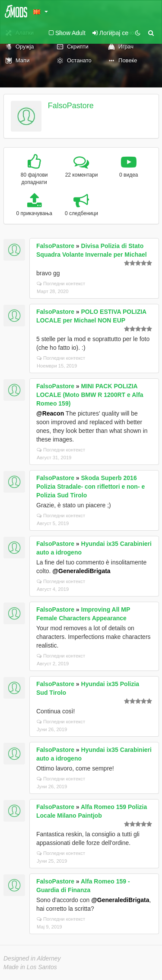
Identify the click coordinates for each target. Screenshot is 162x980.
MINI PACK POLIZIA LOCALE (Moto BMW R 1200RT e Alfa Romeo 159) (90, 395)
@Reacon (50, 413)
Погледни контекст (61, 284)
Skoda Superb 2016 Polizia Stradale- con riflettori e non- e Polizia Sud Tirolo (91, 487)
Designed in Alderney (32, 958)
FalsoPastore (71, 106)
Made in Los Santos (30, 967)
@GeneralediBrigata (81, 571)
